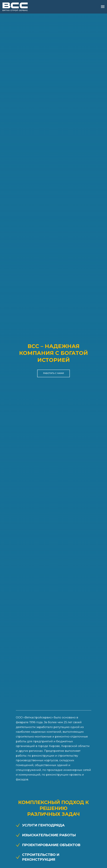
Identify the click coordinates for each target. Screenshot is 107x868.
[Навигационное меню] (103, 7)
